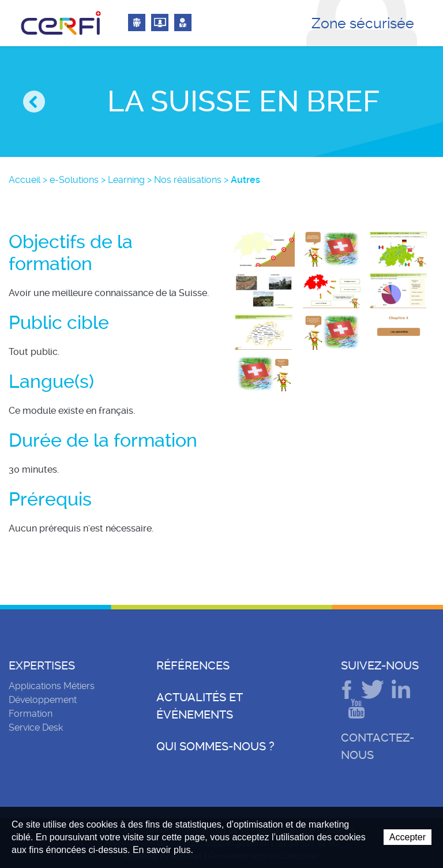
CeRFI (61, 23)
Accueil (25, 180)
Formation (31, 714)
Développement (43, 700)
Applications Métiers (52, 686)
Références (193, 665)
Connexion (137, 23)
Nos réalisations (188, 180)
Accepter (408, 837)
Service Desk (36, 727)
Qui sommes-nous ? (215, 746)
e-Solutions (74, 180)
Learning (126, 180)
